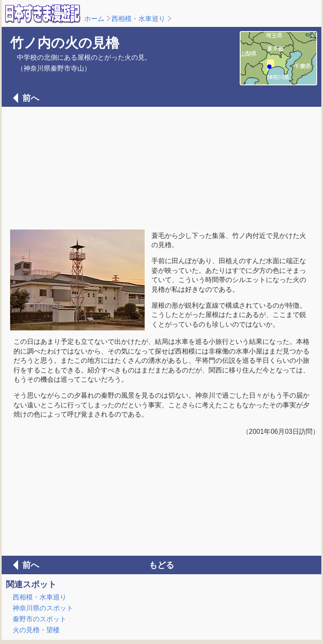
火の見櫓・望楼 (36, 630)
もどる (161, 565)
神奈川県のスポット (43, 608)
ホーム (94, 19)
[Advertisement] (161, 167)
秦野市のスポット (40, 619)
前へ (31, 98)
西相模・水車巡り (138, 19)
